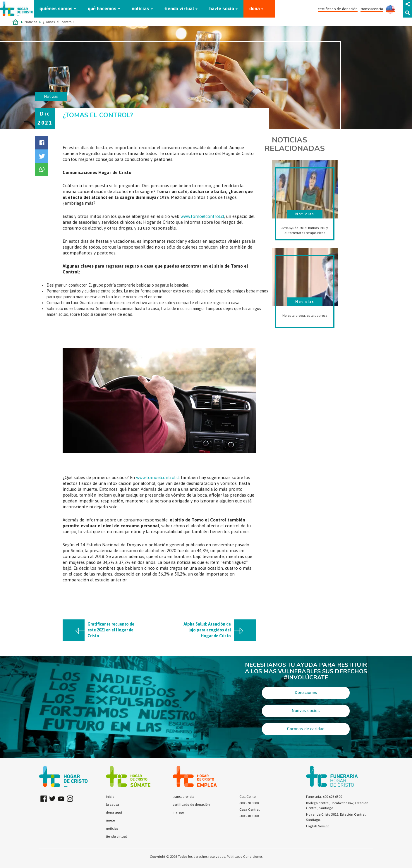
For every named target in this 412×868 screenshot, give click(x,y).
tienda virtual (179, 9)
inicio (110, 797)
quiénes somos (56, 9)
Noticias (31, 22)
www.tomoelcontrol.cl (202, 216)
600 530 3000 (249, 816)
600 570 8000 (249, 803)
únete (110, 820)
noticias (140, 9)
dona (255, 9)
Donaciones (306, 693)
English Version (318, 826)
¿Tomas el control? (58, 22)
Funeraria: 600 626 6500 (324, 797)
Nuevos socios (306, 711)
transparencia (372, 9)
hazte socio (222, 9)
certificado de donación (338, 9)
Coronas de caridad (306, 729)
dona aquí (114, 812)
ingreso (178, 812)
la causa (113, 805)
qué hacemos (102, 9)
